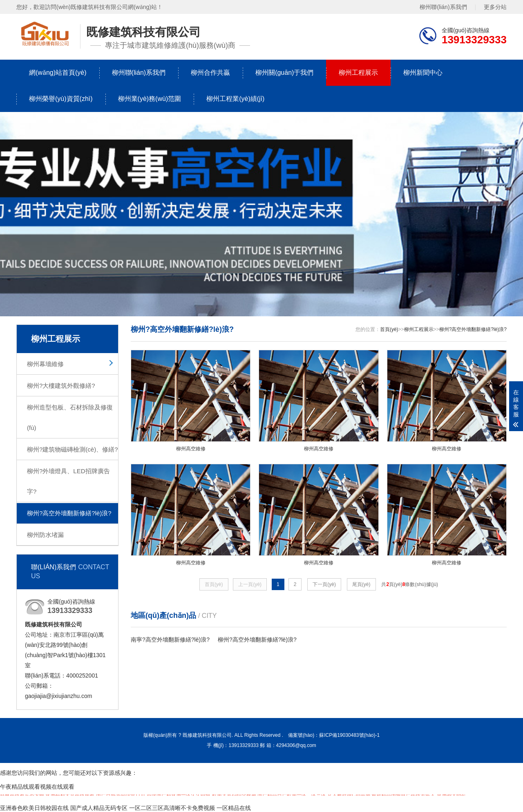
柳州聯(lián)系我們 (443, 7)
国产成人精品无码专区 (99, 808)
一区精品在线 (234, 808)
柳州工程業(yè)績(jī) (235, 99)
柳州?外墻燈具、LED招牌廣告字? (68, 481)
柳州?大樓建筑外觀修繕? (61, 386)
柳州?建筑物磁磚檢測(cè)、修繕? (73, 449)
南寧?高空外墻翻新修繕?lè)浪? (170, 644)
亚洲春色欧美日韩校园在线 (34, 808)
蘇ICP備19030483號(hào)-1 (349, 735)
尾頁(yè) (361, 589)
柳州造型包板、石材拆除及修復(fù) (70, 417)
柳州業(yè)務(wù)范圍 (150, 99)
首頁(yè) (389, 329)
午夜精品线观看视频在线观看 (37, 787)
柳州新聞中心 (423, 73)
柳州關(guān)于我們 (284, 73)
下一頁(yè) (324, 589)
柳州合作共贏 (210, 73)
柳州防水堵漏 (45, 535)
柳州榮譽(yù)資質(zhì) (61, 99)
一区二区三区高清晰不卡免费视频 (172, 808)
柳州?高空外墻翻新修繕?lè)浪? (69, 513)
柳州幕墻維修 (45, 364)
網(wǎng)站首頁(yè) (58, 73)
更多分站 (495, 7)
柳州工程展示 (358, 73)
